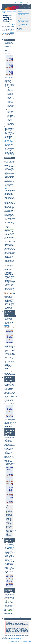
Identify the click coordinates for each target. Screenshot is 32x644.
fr (10, 24)
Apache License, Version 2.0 (17, 638)
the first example (10, 547)
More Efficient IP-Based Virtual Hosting (23, 22)
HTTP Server (9, 11)
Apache (4, 11)
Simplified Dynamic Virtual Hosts (10, 379)
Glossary (25, 3)
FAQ (21, 3)
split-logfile (10, 155)
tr (14, 24)
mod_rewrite (6, 35)
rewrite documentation (10, 615)
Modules (12, 3)
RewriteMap (9, 611)
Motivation (20, 10)
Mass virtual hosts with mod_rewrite (23, 25)
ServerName (9, 513)
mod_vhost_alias (9, 183)
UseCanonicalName (9, 229)
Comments (20, 30)
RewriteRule (8, 601)
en (14, 23)
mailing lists (14, 633)
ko (12, 24)
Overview (20, 11)
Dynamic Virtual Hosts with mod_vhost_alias (23, 14)
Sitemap (29, 3)
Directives (17, 3)
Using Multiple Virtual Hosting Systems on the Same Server (24, 19)
